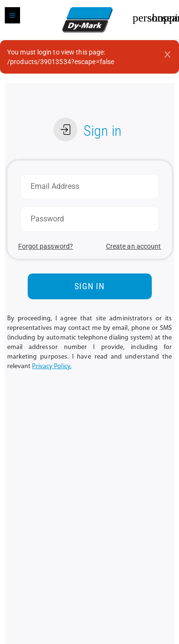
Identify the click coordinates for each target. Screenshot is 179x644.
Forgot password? (46, 246)
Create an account (134, 246)
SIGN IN (89, 286)
